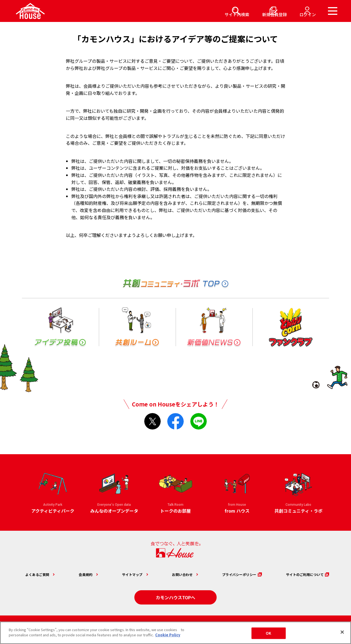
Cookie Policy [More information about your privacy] (168, 635)
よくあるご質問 (38, 574)
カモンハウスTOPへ (175, 596)
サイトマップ (126, 574)
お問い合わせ (174, 574)
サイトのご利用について (299, 574)
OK (268, 633)
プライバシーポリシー (231, 574)
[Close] (342, 632)
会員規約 (83, 574)
